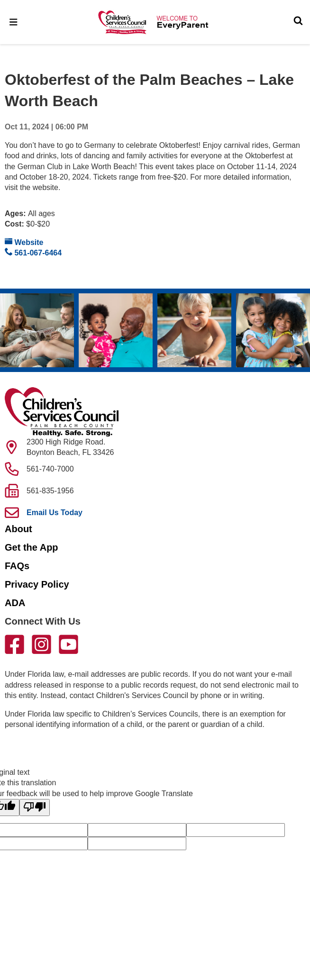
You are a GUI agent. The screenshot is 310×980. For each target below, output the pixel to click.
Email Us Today (55, 513)
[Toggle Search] (298, 22)
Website (24, 242)
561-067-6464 (33, 252)
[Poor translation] (35, 808)
